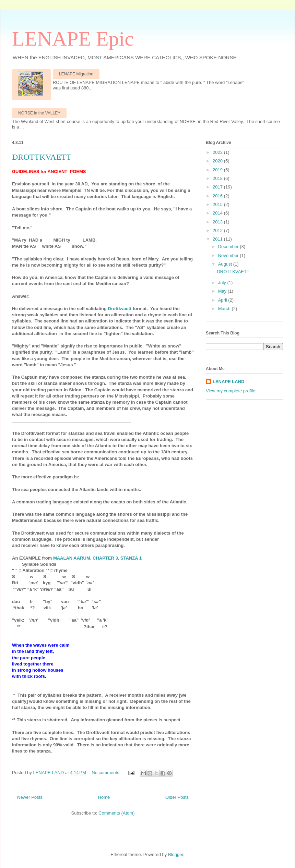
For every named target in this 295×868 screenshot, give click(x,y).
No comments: (107, 773)
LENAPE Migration (76, 74)
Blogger (176, 854)
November (229, 255)
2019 (218, 170)
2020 (218, 161)
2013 (218, 222)
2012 (218, 230)
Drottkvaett (120, 309)
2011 (218, 239)
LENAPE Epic (73, 39)
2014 (218, 213)
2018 (218, 178)
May (223, 291)
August (226, 264)
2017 (218, 187)
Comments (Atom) (116, 813)
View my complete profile (231, 391)
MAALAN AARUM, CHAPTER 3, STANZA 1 (97, 558)
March (225, 309)
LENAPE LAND (228, 382)
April (223, 300)
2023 (218, 152)
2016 (218, 196)
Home (104, 797)
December (229, 247)
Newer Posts (30, 797)
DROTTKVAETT (42, 157)
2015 (218, 204)
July (223, 283)
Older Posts (177, 797)
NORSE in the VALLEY (39, 113)
